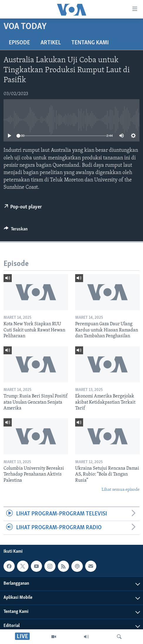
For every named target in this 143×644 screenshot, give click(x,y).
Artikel (51, 43)
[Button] (16, 230)
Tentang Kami (90, 43)
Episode (19, 43)
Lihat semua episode (121, 490)
